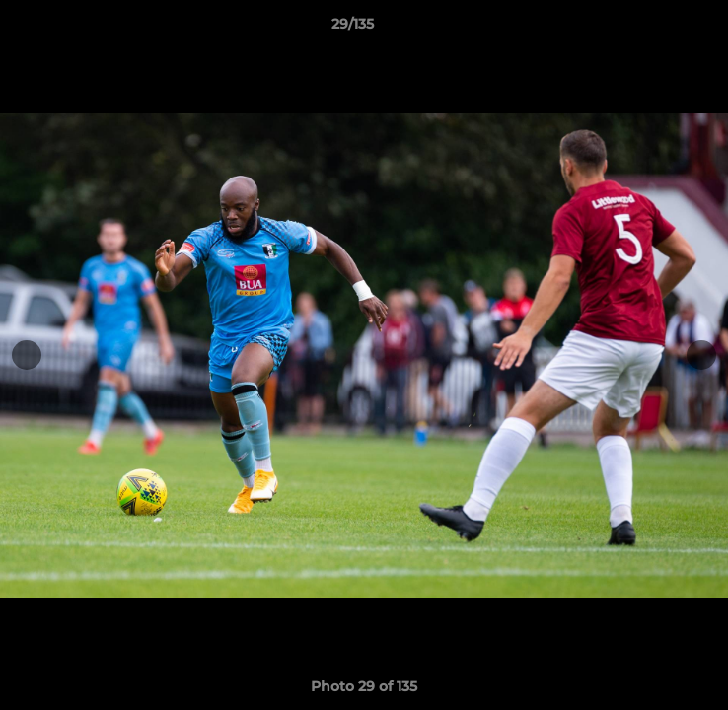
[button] (657, 29)
